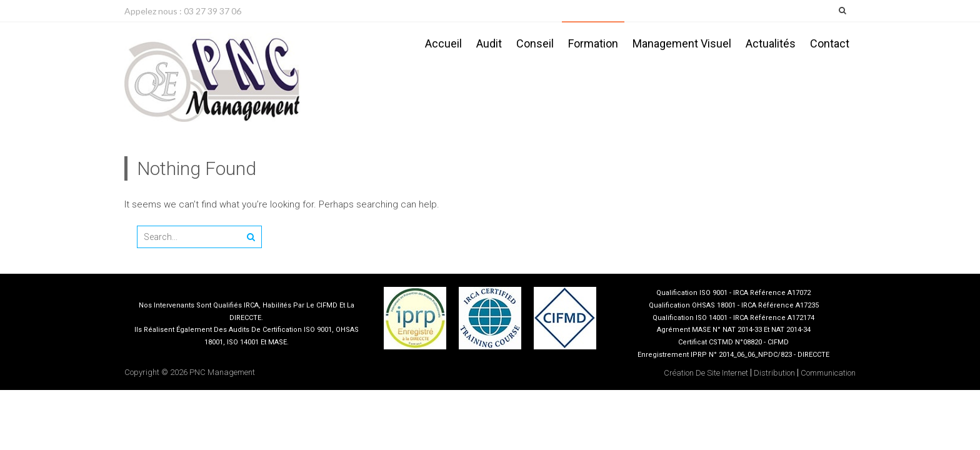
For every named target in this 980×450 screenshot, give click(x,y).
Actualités (771, 43)
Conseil (535, 43)
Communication (828, 373)
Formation (593, 43)
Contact (830, 43)
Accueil (443, 43)
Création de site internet (706, 373)
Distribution (774, 373)
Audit (489, 43)
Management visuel (682, 43)
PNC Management (222, 372)
